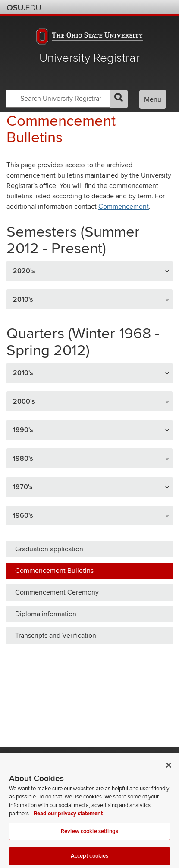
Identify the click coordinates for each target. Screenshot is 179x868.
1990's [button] (23, 430)
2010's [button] (23, 299)
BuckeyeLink (119, 7)
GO (119, 99)
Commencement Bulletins (54, 571)
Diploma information (46, 614)
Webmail (154, 7)
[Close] (169, 770)
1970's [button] (23, 487)
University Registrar (89, 58)
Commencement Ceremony (57, 592)
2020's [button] (24, 271)
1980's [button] (23, 458)
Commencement (124, 207)
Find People (143, 7)
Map (131, 7)
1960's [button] (23, 515)
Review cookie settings (89, 836)
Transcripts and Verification (56, 636)
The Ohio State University (24, 8)
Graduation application (49, 549)
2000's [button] (24, 401)
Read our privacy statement (68, 819)
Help (108, 7)
